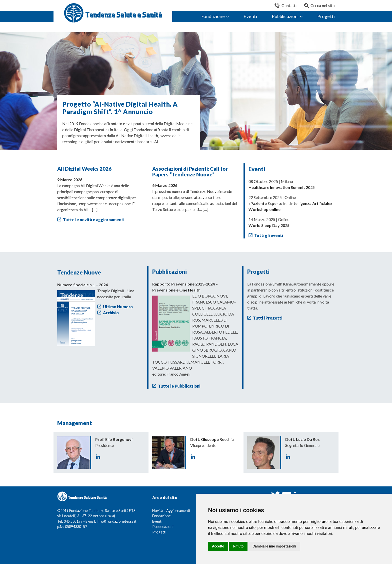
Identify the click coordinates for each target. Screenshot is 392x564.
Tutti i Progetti (268, 318)
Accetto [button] (218, 546)
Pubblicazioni (285, 16)
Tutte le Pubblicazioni (179, 386)
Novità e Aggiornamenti (171, 511)
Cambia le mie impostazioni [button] (274, 546)
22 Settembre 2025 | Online (290, 203)
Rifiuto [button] (238, 546)
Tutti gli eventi (269, 235)
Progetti (326, 16)
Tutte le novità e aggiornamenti (94, 220)
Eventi (250, 16)
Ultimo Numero (118, 307)
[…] (95, 210)
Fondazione (213, 16)
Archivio (111, 313)
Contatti (289, 5)
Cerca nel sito (323, 5)
